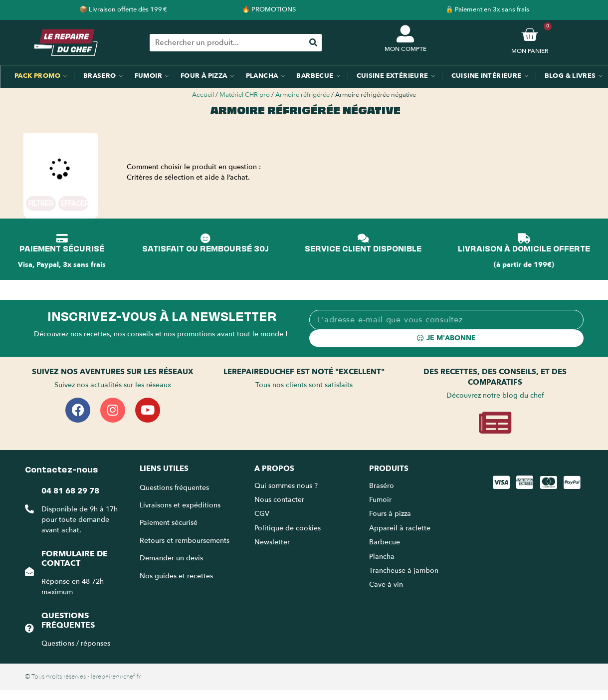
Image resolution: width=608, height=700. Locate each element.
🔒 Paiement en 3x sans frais (487, 9)
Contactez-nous (61, 468)
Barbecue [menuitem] (315, 76)
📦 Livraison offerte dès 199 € (123, 9)
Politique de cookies (288, 528)
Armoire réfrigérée (303, 95)
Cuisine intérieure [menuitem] (487, 76)
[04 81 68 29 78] (29, 509)
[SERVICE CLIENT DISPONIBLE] (363, 238)
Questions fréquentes (68, 620)
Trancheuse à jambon (404, 571)
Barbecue (385, 542)
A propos (274, 468)
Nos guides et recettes (176, 576)
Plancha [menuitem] (262, 76)
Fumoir (380, 500)
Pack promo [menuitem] (37, 76)
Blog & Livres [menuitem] (570, 76)
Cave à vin (386, 584)
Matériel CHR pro (245, 95)
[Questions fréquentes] (29, 628)
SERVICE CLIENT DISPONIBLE (363, 248)
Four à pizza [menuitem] (204, 76)
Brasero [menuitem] (100, 76)
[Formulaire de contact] (29, 571)
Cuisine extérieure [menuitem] (393, 76)
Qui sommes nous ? (287, 486)
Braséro (382, 486)
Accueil (203, 95)
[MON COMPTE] (405, 34)
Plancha (382, 557)
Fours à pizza (390, 514)
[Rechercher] (313, 43)
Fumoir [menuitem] (148, 76)
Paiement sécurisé (169, 523)
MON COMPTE (405, 49)
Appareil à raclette (401, 528)
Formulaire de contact (75, 559)
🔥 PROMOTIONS (269, 9)
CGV (262, 514)
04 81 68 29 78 (70, 491)
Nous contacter (279, 500)
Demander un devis (171, 558)
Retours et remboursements (185, 541)
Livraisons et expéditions (180, 505)
